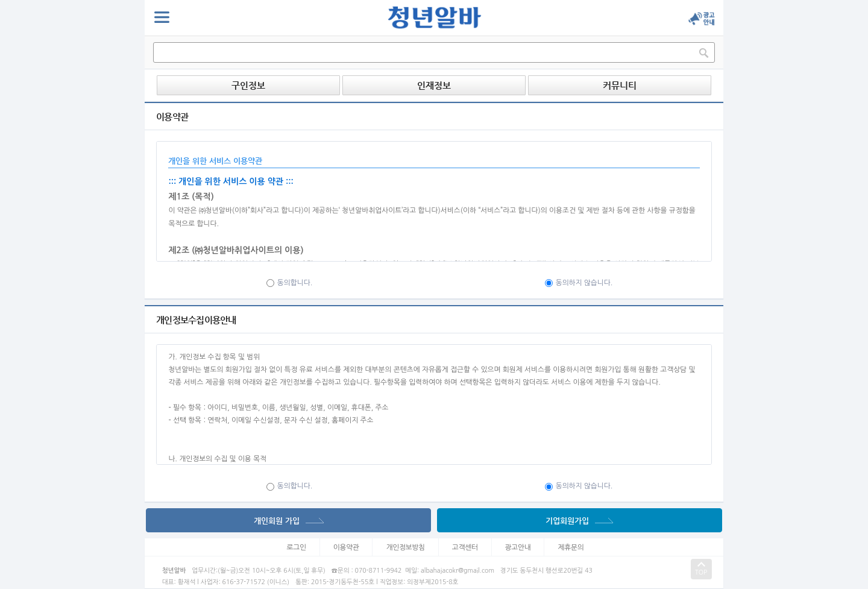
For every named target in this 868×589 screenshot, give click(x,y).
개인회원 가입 (289, 521)
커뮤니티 (620, 85)
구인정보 (248, 85)
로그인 (297, 547)
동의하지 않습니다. (579, 283)
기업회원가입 (579, 521)
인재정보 (434, 85)
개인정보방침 (405, 547)
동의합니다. (289, 283)
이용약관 (346, 547)
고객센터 (465, 547)
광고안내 (518, 547)
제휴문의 (571, 547)
